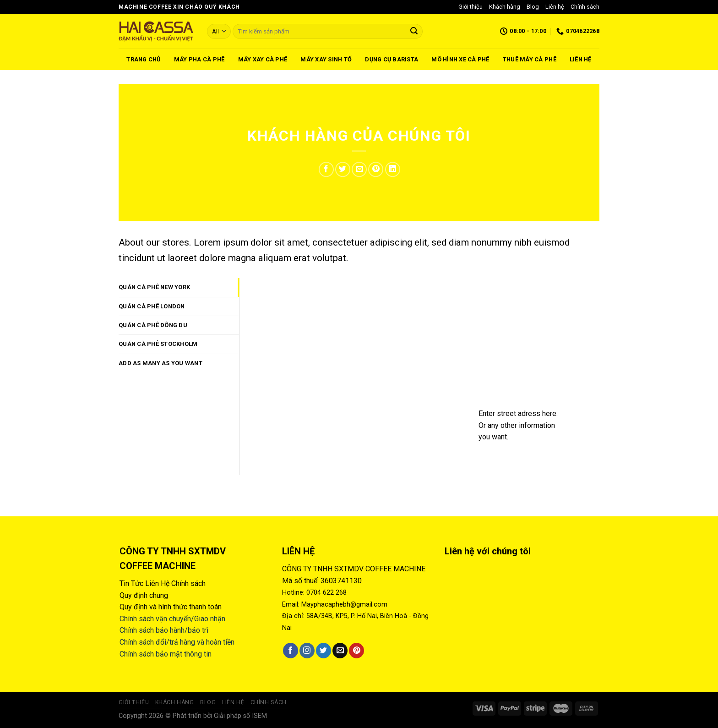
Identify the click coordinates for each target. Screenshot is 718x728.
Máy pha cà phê (199, 59)
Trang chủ (143, 59)
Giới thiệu (471, 7)
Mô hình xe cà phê (460, 59)
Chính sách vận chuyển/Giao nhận (172, 619)
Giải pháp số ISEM (240, 716)
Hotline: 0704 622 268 (314, 593)
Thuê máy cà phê (530, 59)
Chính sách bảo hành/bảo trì (164, 630)
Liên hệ (555, 7)
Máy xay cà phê (263, 59)
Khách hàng (505, 7)
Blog (533, 7)
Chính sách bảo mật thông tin (166, 654)
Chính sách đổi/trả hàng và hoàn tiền (177, 642)
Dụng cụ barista (392, 59)
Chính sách (585, 7)
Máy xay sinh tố (326, 59)
